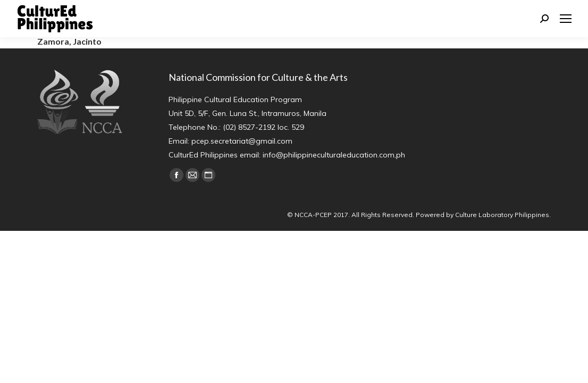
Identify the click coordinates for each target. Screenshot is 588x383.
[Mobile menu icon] (566, 19)
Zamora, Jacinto (69, 41)
